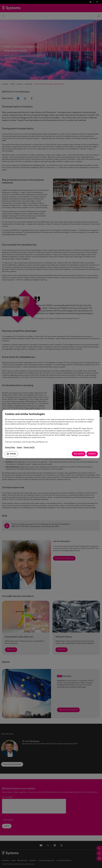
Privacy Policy (10, 447)
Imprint (19, 447)
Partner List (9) (29, 447)
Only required (79, 454)
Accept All (92, 454)
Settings (11, 454)
